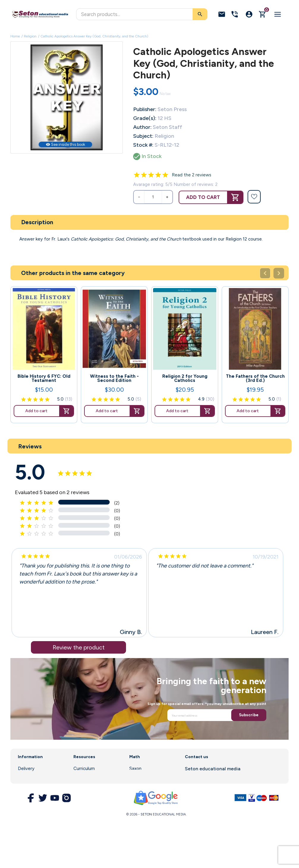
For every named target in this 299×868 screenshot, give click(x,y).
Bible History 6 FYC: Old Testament (44, 378)
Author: (142, 127)
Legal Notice (31, 785)
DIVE (134, 785)
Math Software (145, 777)
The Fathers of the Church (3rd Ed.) (255, 378)
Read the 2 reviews (192, 175)
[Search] (142, 14)
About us (27, 777)
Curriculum (84, 769)
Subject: (143, 136)
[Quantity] (153, 197)
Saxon (135, 769)
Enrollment (84, 777)
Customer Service (92, 793)
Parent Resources (92, 785)
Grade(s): (145, 118)
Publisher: (145, 109)
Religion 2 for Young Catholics (185, 378)
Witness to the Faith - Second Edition (114, 378)
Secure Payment (35, 807)
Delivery (26, 769)
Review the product (79, 647)
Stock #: (143, 145)
